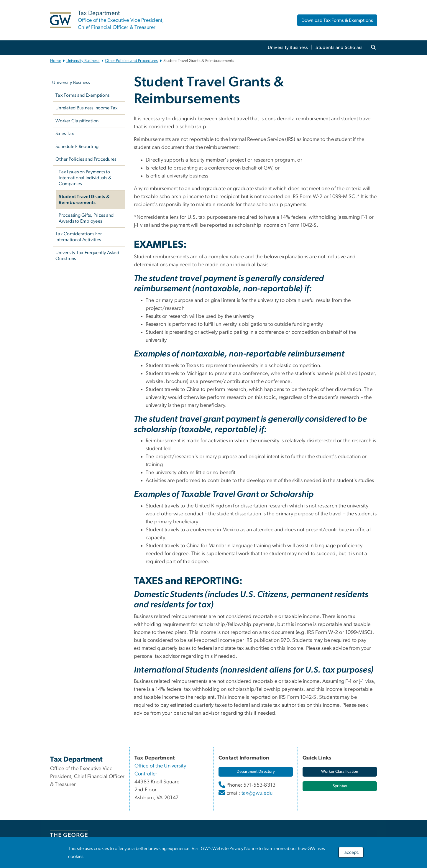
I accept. (351, 852)
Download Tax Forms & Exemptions (337, 20)
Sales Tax (65, 134)
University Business (288, 47)
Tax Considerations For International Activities (79, 237)
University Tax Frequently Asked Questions (87, 256)
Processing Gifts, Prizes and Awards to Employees (86, 218)
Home (56, 61)
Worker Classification (77, 121)
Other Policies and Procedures (132, 61)
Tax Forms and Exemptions (82, 95)
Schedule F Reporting (77, 147)
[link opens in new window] (256, 772)
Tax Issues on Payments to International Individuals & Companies (85, 178)
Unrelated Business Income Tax (87, 108)
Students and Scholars (339, 47)
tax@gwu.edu (257, 793)
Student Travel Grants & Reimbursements (84, 200)
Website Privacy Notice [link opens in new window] (235, 849)
